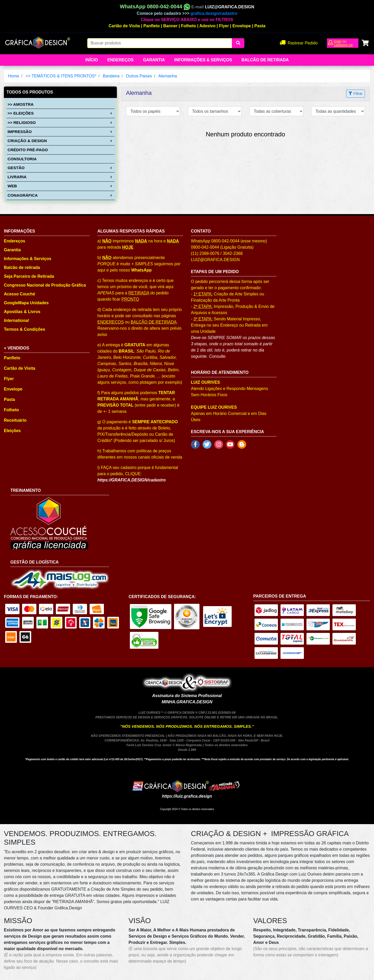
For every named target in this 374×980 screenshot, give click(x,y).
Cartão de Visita (124, 26)
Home (14, 76)
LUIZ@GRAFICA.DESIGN (230, 7)
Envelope (242, 26)
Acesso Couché (19, 294)
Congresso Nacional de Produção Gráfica (45, 285)
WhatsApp (141, 270)
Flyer (224, 26)
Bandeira (111, 76)
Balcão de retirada (22, 267)
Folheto (189, 26)
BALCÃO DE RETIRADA (154, 322)
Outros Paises (139, 76)
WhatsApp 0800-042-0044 (155, 6)
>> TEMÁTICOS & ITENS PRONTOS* (61, 76)
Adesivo (208, 26)
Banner (171, 26)
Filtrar (356, 94)
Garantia (154, 60)
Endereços (120, 60)
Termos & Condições (25, 329)
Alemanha (168, 76)
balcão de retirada (265, 60)
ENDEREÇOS (111, 322)
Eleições (12, 431)
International (16, 320)
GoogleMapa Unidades (26, 303)
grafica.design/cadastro (214, 13)
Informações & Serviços (203, 60)
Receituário (15, 420)
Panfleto (152, 26)
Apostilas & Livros (22, 312)
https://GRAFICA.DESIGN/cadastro (132, 480)
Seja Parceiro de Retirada (29, 276)
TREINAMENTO (26, 490)
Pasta (260, 26)
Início (92, 60)
